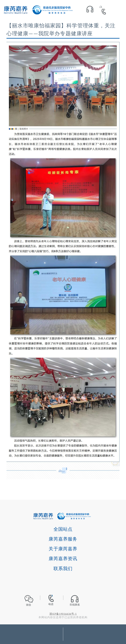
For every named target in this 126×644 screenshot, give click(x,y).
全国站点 (63, 529)
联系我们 (63, 569)
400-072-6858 (105, 11)
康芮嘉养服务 (63, 539)
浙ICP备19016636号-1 (63, 614)
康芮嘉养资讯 (63, 559)
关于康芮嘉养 (63, 549)
